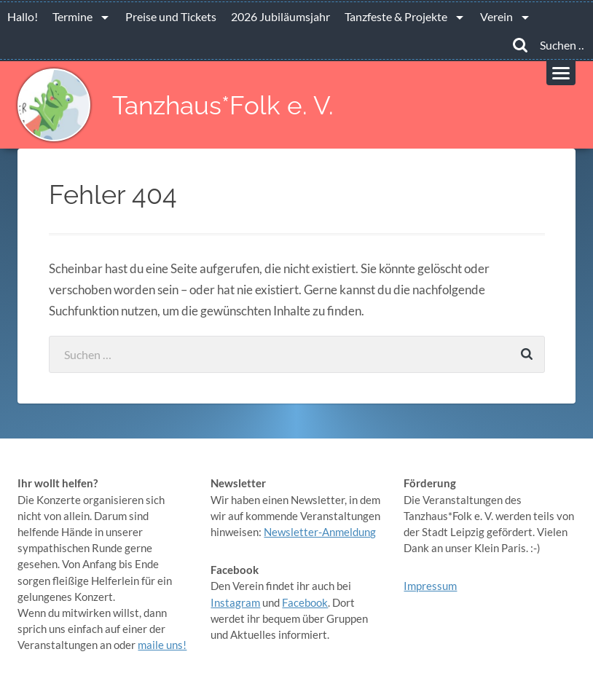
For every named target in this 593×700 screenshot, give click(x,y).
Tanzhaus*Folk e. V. (223, 105)
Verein (496, 16)
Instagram (235, 602)
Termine (72, 16)
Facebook (305, 602)
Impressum (430, 586)
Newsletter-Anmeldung (320, 532)
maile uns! (162, 645)
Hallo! (23, 16)
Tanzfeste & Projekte (396, 16)
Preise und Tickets (171, 16)
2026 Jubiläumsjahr (280, 16)
